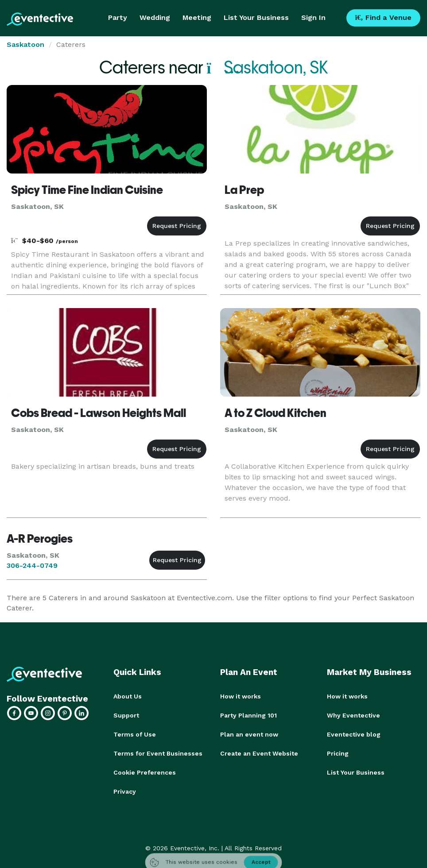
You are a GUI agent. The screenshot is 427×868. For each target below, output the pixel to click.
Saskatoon (25, 44)
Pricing (338, 752)
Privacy (125, 789)
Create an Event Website (259, 752)
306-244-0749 (32, 565)
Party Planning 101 (248, 715)
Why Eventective (353, 715)
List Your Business (256, 17)
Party (118, 17)
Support (126, 715)
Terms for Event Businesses (158, 752)
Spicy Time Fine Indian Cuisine (87, 190)
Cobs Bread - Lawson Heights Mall (99, 413)
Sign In (313, 17)
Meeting (197, 17)
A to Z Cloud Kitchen (276, 413)
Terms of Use (135, 733)
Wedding (155, 17)
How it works (241, 696)
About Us (128, 696)
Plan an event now (249, 733)
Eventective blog (354, 733)
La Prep (244, 190)
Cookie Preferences (145, 771)
